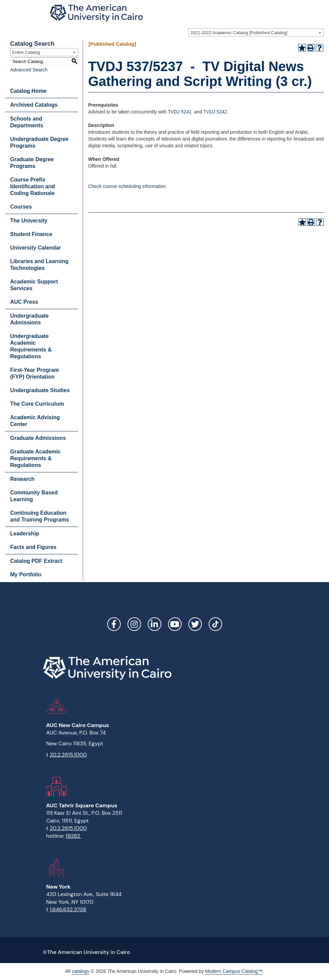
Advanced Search (29, 70)
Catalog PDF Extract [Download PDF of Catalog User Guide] (36, 561)
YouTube (175, 624)
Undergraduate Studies (40, 390)
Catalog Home (28, 91)
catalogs (80, 971)
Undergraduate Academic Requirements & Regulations (31, 346)
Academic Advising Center (35, 421)
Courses (21, 207)
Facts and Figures (33, 547)
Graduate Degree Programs (32, 163)
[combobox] (256, 33)
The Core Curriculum (37, 404)
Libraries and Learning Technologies (39, 265)
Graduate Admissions (38, 438)
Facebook (114, 624)
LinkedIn (155, 624)
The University (29, 221)
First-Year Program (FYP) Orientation (34, 373)
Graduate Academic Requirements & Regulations (36, 458)
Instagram (134, 624)
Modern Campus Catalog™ (234, 971)
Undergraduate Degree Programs (39, 142)
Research (22, 479)
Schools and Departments (27, 122)
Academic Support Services (34, 285)
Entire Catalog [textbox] (26, 52)
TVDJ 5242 (215, 112)
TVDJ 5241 (180, 112)
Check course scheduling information (127, 186)
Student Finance (31, 234)
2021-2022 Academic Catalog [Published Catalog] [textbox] (239, 33)
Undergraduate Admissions (29, 319)
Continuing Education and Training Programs (40, 516)
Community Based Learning (34, 496)
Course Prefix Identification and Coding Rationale (32, 186)
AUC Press (24, 302)
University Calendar (36, 248)
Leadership (25, 534)
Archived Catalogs (34, 105)
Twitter (195, 624)
